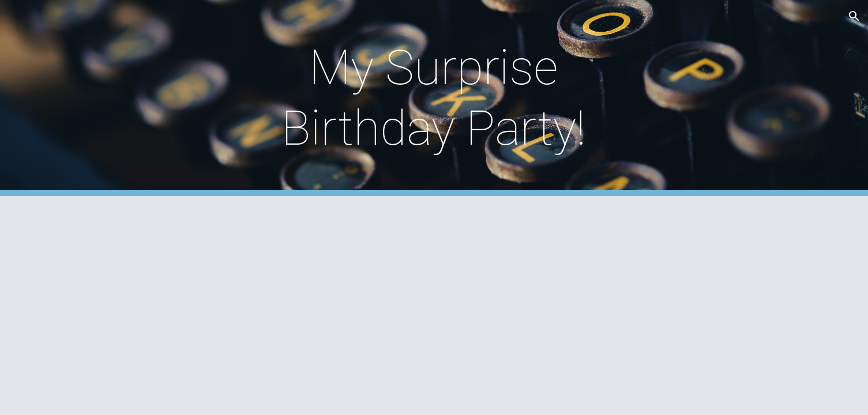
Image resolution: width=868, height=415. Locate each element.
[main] (434, 98)
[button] (854, 16)
